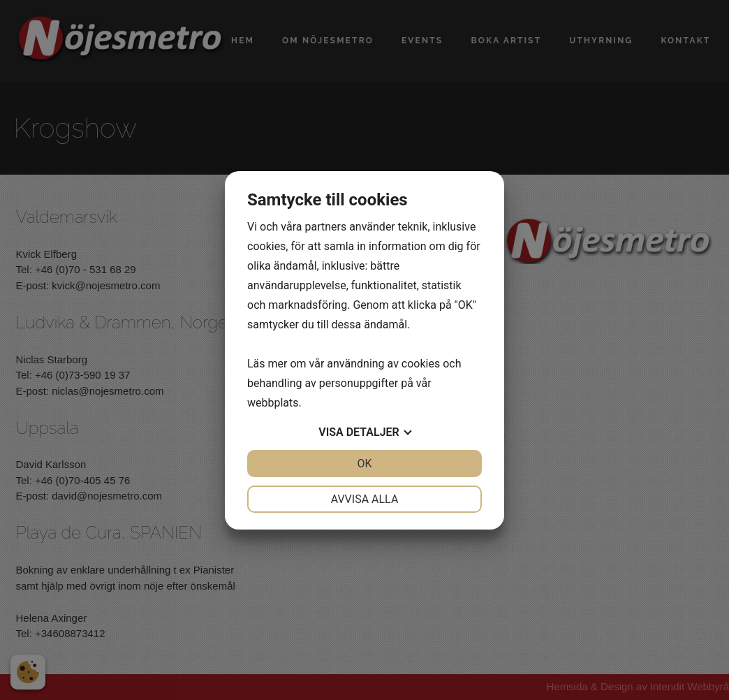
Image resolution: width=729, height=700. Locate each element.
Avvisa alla (365, 499)
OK (364, 464)
